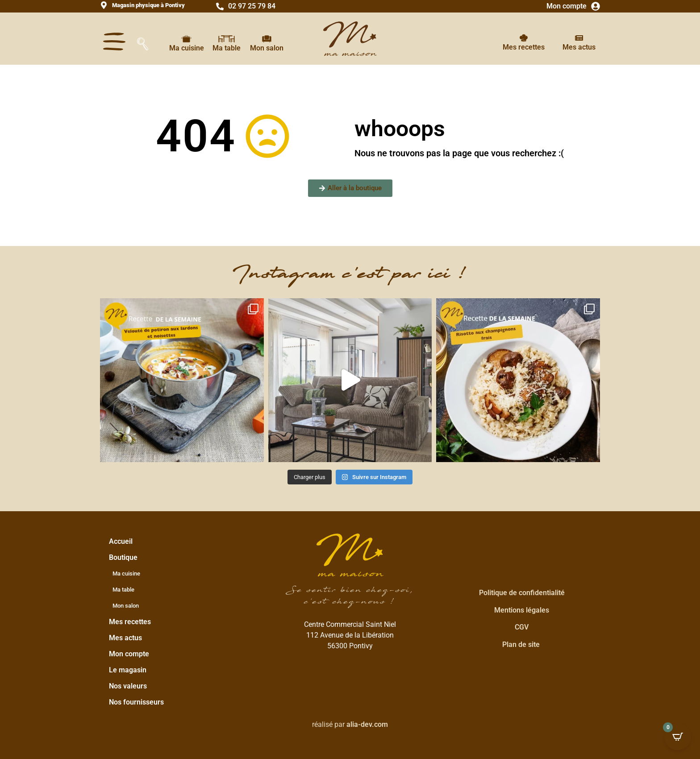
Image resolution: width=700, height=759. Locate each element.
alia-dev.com (367, 724)
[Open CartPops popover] (678, 737)
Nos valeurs (128, 686)
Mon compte (567, 6)
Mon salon (267, 48)
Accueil (121, 541)
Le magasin (128, 670)
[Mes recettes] (524, 38)
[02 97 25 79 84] (220, 6)
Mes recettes (524, 47)
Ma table (227, 48)
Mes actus (579, 47)
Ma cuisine (187, 48)
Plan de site (521, 644)
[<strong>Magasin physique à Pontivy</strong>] (104, 5)
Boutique (125, 558)
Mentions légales (522, 610)
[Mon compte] (596, 6)
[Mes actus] (579, 38)
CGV (522, 627)
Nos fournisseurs (136, 702)
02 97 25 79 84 (252, 6)
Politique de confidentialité (522, 593)
